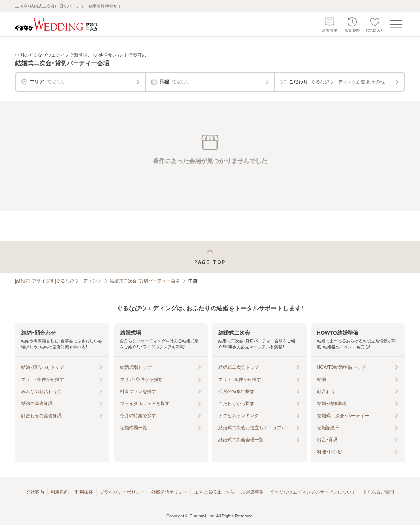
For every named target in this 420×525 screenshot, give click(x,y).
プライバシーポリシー (122, 492)
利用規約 (60, 492)
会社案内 (35, 492)
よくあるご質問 (378, 492)
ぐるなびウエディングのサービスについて (313, 492)
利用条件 (84, 492)
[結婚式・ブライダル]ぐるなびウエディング (58, 281)
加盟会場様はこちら (214, 492)
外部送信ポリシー (169, 492)
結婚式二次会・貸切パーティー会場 (145, 281)
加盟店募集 (252, 492)
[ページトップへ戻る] (210, 257)
